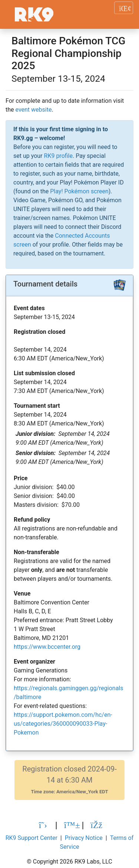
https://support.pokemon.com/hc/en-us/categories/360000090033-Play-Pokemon (63, 724)
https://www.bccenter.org (47, 647)
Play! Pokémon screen (79, 191)
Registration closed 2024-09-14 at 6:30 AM (69, 780)
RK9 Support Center (32, 838)
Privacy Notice (84, 838)
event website (34, 110)
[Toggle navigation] (124, 8)
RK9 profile (58, 156)
